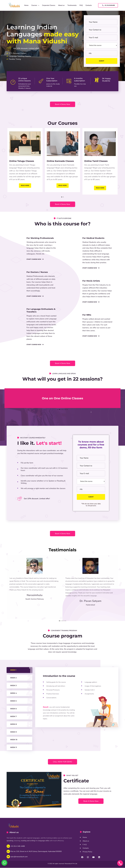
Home (26, 5)
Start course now (35, 259)
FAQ (81, 5)
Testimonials (72, 5)
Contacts (89, 5)
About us (61, 5)
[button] (62, 197)
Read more (25, 185)
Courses (34, 5)
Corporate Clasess (49, 5)
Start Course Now (91, 302)
